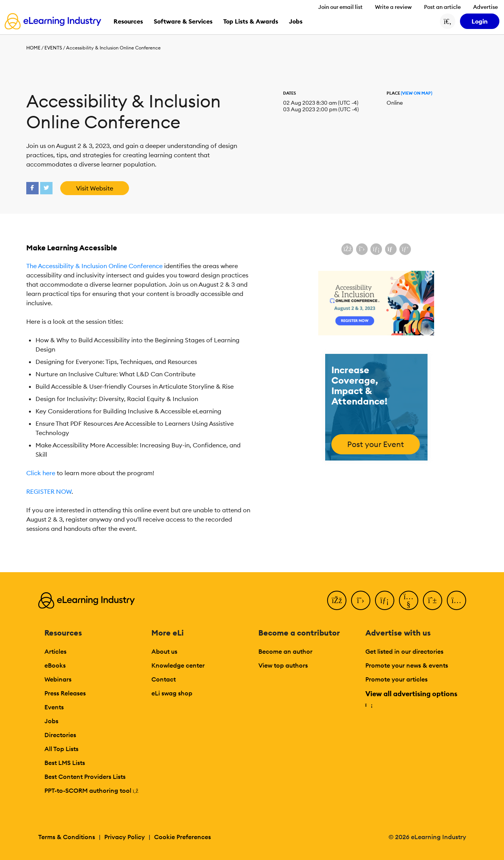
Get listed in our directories (404, 651)
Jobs (51, 721)
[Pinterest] (433, 600)
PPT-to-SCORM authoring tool (92, 790)
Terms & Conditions (67, 837)
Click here (41, 473)
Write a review (393, 7)
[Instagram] (456, 600)
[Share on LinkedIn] (376, 249)
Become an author (285, 651)
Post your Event (376, 444)
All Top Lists (61, 749)
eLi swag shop (172, 693)
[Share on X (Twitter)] (362, 249)
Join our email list (340, 7)
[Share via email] (391, 249)
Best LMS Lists (65, 763)
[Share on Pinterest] (405, 249)
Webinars (58, 679)
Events (53, 48)
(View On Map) (417, 93)
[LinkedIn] (385, 600)
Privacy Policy (125, 837)
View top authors (283, 665)
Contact (164, 679)
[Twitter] (361, 600)
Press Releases (65, 693)
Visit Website (95, 188)
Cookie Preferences (182, 837)
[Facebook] (337, 600)
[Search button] (448, 21)
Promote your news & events (407, 665)
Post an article (442, 7)
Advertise (485, 7)
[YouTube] (409, 600)
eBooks (55, 665)
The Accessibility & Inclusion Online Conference (94, 266)
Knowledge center (178, 665)
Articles (55, 651)
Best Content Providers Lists (85, 777)
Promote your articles (396, 679)
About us (164, 651)
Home (33, 48)
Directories (60, 735)
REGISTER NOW (49, 491)
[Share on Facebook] (347, 249)
